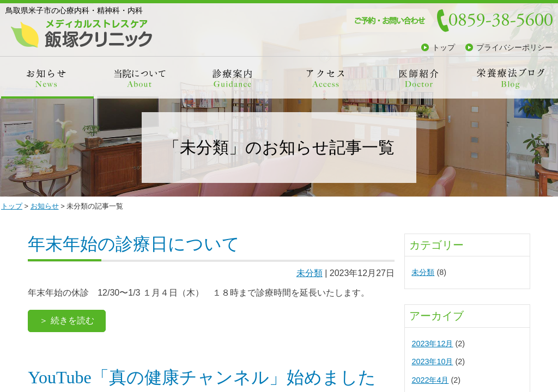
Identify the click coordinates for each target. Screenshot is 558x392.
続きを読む (72, 320)
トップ (444, 47)
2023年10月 (432, 362)
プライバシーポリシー (514, 47)
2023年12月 (432, 344)
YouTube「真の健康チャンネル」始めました (202, 377)
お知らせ (45, 206)
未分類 (310, 273)
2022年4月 (430, 380)
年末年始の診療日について (134, 244)
